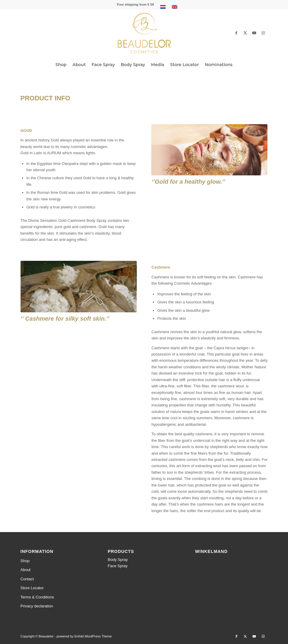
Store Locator (32, 588)
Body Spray (118, 560)
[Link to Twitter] (245, 33)
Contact (27, 579)
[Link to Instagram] (263, 33)
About (26, 570)
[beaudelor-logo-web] (144, 33)
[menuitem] (135, 4)
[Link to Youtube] (254, 33)
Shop (25, 561)
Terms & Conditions (37, 597)
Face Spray (118, 566)
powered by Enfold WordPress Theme (84, 636)
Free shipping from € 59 (135, 4)
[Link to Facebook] (236, 33)
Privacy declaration (37, 606)
